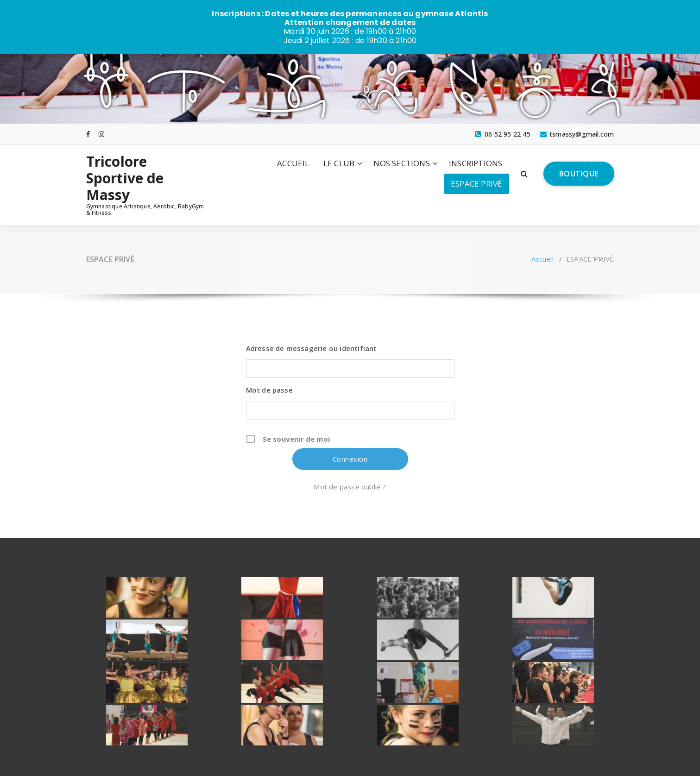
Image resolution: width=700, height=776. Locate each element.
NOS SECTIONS (401, 163)
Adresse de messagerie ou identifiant (312, 348)
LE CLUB (339, 163)
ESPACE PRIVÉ (476, 183)
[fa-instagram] (101, 134)
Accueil (542, 258)
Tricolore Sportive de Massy (125, 178)
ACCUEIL (293, 163)
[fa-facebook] (88, 134)
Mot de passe (269, 389)
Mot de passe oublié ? (350, 486)
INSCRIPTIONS (476, 163)
